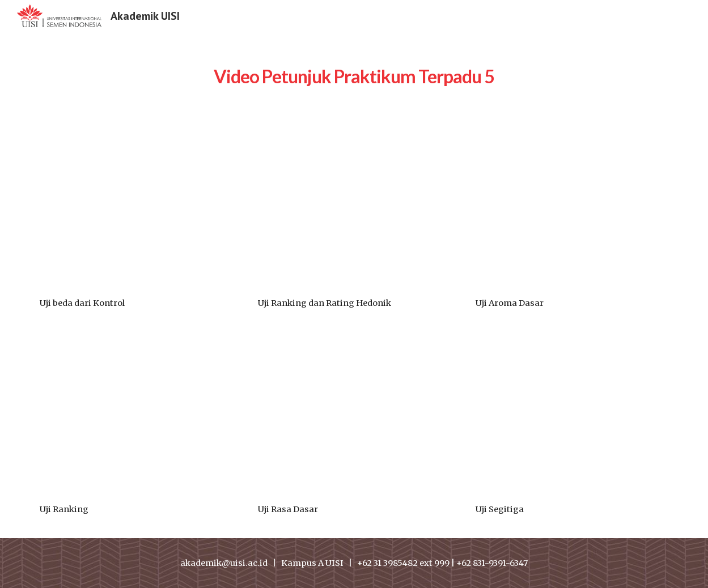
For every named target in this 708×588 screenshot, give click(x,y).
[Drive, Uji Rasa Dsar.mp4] (354, 420)
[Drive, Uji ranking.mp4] (136, 420)
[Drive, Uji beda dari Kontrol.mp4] (136, 214)
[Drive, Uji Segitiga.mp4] (572, 420)
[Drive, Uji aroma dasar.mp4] (572, 214)
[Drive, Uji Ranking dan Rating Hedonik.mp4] (354, 214)
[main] (354, 71)
